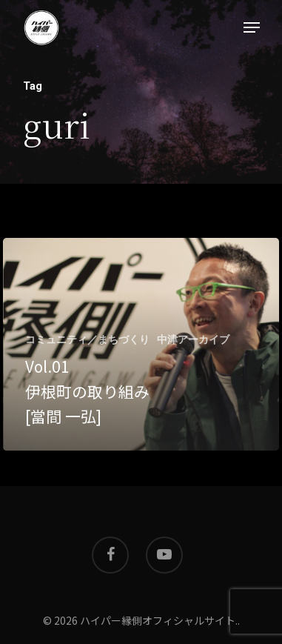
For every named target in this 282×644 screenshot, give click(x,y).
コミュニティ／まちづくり (87, 339)
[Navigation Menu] (252, 27)
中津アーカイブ (193, 339)
